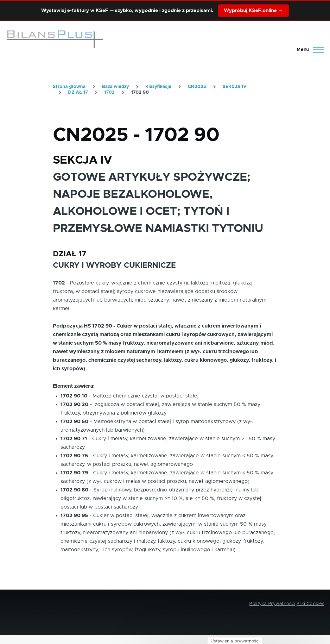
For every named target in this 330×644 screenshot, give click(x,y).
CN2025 (197, 87)
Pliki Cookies (310, 604)
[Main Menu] (309, 50)
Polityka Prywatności (272, 604)
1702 (109, 92)
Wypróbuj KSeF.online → (253, 11)
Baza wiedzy (115, 87)
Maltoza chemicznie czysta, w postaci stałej (146, 396)
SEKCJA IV (235, 87)
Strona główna (69, 87)
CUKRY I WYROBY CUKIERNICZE (114, 266)
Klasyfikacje (158, 87)
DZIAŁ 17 (78, 92)
